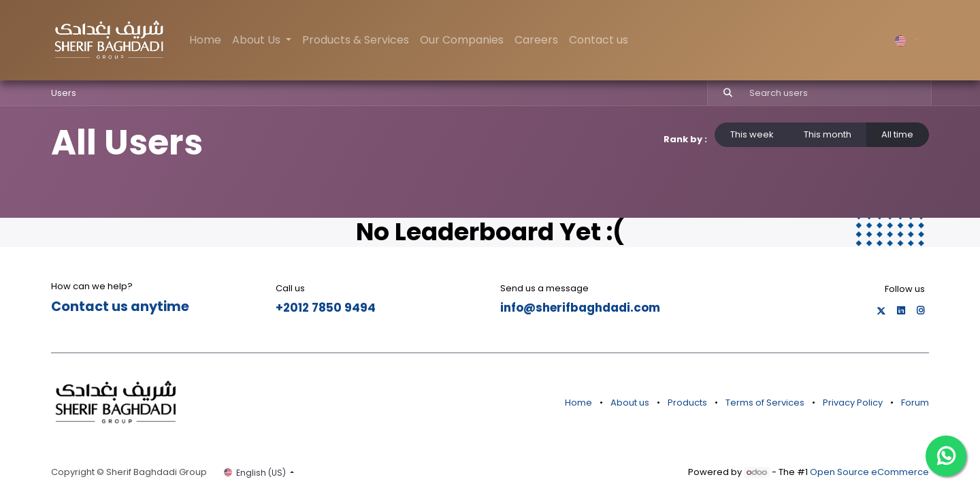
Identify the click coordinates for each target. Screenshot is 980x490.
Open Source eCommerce (869, 472)
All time (897, 134)
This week (752, 134)
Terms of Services (765, 403)
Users (64, 93)
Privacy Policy (853, 403)
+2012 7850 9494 (326, 308)
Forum (915, 403)
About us (630, 403)
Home (578, 403)
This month (828, 134)
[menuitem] (205, 40)
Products (687, 403)
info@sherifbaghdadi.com (580, 308)
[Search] (722, 93)
